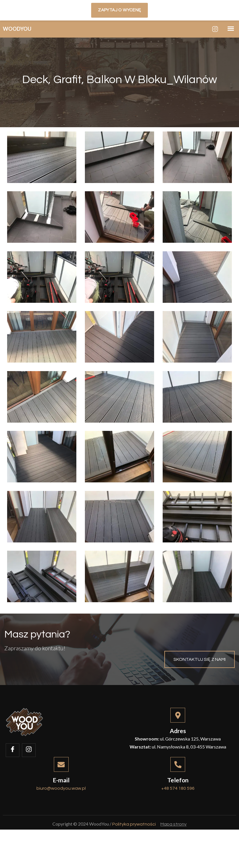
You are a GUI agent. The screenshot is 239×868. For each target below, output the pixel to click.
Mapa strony (173, 857)
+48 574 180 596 (178, 815)
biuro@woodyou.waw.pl (61, 815)
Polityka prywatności (134, 857)
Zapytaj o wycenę (119, 10)
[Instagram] (215, 29)
